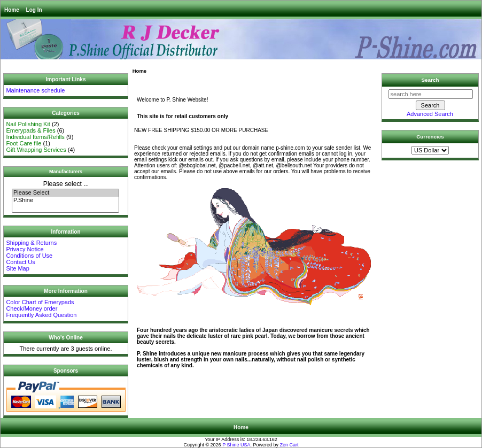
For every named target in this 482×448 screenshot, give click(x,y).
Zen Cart (289, 445)
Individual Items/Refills (35, 137)
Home (12, 10)
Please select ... (66, 184)
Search (430, 80)
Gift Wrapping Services (36, 150)
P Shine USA (236, 445)
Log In (34, 10)
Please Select (65, 193)
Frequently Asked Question (41, 315)
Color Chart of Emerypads (40, 302)
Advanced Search (430, 114)
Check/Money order (32, 308)
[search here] (431, 94)
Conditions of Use (29, 256)
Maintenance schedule (35, 90)
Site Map (17, 268)
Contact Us (20, 262)
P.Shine (65, 200)
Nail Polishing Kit (28, 124)
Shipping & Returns (31, 243)
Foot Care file (24, 143)
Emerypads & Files (30, 130)
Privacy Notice (25, 249)
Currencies (430, 137)
